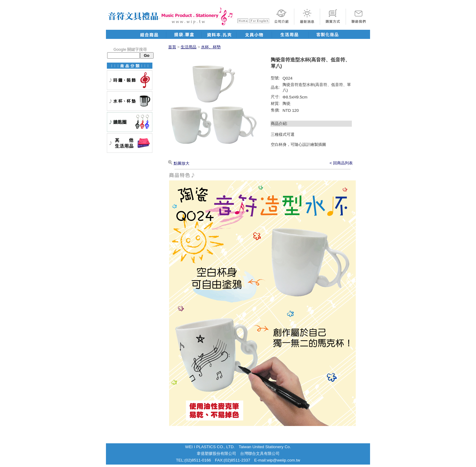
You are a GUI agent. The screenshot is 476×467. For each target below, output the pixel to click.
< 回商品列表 (341, 163)
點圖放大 (179, 163)
